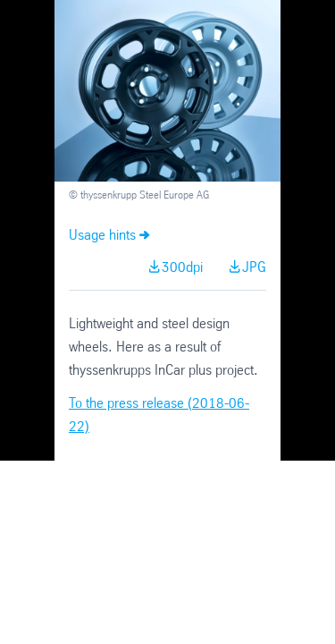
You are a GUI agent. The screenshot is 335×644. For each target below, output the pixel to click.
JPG (254, 268)
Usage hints (102, 236)
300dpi (182, 268)
